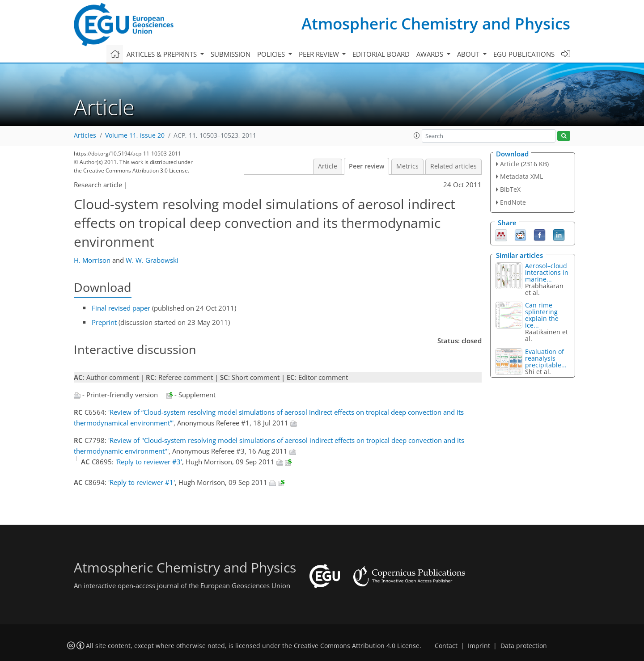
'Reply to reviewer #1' (142, 482)
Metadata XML (521, 176)
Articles (85, 135)
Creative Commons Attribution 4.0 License (357, 646)
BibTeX (510, 189)
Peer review (366, 166)
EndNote (513, 202)
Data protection (524, 646)
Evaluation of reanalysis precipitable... (546, 358)
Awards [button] (431, 54)
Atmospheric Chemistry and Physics (436, 23)
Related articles (453, 166)
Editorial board (381, 54)
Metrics (407, 166)
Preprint (104, 322)
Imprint (479, 646)
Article (328, 166)
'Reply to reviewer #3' (149, 462)
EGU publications (524, 54)
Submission (231, 54)
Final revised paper (121, 308)
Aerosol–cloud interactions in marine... (547, 272)
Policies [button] (272, 54)
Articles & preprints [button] (163, 54)
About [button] (469, 54)
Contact (446, 646)
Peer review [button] (320, 54)
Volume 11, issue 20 (135, 135)
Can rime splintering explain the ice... (542, 315)
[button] (417, 135)
